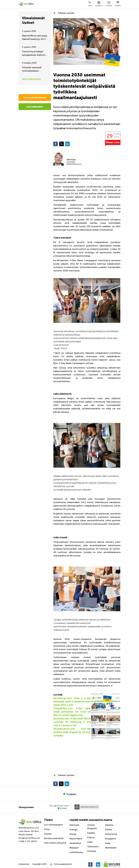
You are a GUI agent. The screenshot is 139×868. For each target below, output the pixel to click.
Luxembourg (76, 852)
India (108, 843)
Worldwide (111, 848)
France (91, 837)
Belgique (74, 848)
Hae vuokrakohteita (35, 98)
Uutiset (48, 834)
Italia (90, 842)
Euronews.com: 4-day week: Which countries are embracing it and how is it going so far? (72, 722)
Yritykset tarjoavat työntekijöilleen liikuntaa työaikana (32, 69)
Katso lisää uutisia (31, 79)
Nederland (75, 843)
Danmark (74, 825)
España (91, 833)
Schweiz (92, 851)
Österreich (93, 847)
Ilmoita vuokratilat (54, 838)
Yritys (47, 829)
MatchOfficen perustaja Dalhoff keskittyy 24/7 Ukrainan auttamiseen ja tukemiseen (35, 38)
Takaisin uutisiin (66, 13)
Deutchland (76, 839)
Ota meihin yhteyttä (55, 843)
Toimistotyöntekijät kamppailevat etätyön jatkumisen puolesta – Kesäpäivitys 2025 (34, 54)
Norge (73, 834)
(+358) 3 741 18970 (28, 841)
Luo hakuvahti (35, 107)
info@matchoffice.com (29, 838)
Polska (108, 830)
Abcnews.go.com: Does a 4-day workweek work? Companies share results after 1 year (72, 701)
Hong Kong (111, 834)
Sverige (73, 830)
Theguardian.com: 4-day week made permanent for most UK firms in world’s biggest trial (72, 712)
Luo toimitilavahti (53, 825)
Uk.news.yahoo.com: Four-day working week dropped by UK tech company (72, 732)
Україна (109, 825)
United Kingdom (92, 827)
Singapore (110, 839)
